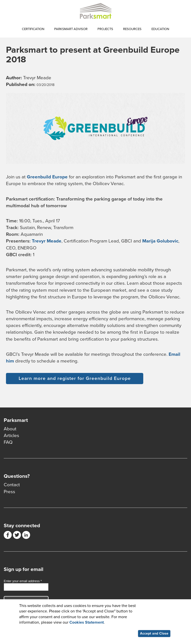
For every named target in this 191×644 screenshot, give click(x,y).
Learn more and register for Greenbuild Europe (75, 378)
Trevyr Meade (47, 241)
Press (9, 492)
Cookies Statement (87, 624)
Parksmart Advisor (71, 29)
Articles (11, 436)
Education (160, 29)
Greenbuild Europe (47, 177)
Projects (105, 29)
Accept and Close (154, 635)
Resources (132, 29)
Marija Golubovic (160, 241)
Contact (12, 485)
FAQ (8, 442)
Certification (33, 29)
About (10, 429)
